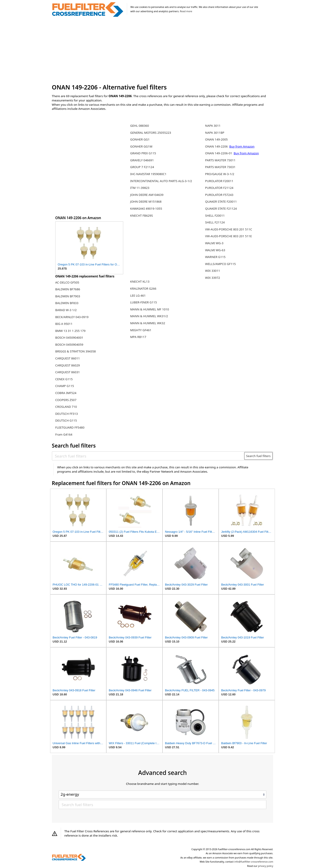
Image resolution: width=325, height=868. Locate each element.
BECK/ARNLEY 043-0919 (72, 317)
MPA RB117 (138, 337)
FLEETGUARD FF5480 (70, 427)
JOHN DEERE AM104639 (147, 195)
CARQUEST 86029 (68, 365)
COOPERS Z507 (66, 400)
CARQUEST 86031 (68, 372)
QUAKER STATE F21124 (221, 209)
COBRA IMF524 (66, 393)
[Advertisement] (163, 51)
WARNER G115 (215, 257)
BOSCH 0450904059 (69, 345)
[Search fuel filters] (148, 456)
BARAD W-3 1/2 (66, 310)
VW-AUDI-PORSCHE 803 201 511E (229, 236)
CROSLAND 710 (66, 407)
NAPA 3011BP (215, 133)
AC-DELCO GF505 (67, 282)
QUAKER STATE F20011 (221, 202)
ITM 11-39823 (140, 188)
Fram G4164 (64, 434)
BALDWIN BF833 (67, 303)
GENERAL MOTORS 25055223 (151, 133)
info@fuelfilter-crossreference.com (254, 862)
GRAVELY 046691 (142, 160)
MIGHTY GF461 (141, 330)
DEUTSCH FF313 (67, 414)
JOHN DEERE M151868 (146, 202)
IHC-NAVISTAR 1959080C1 (148, 174)
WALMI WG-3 (214, 243)
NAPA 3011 (213, 126)
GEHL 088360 (140, 126)
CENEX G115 (64, 379)
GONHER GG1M (141, 146)
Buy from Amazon (242, 146)
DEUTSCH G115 (66, 420)
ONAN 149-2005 (216, 139)
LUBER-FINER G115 (144, 302)
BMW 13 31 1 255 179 (70, 331)
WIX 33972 (213, 278)
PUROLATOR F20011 (219, 181)
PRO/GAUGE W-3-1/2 (220, 174)
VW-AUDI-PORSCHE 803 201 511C (229, 229)
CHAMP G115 (65, 386)
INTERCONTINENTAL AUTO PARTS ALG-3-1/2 (161, 181)
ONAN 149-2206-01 (219, 153)
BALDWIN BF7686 (68, 289)
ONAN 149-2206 (217, 146)
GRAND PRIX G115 (143, 153)
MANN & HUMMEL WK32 (148, 323)
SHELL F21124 (215, 222)
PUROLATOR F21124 (219, 188)
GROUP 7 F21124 (142, 167)
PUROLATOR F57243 (219, 195)
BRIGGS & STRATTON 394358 (76, 351)
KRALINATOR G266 (143, 289)
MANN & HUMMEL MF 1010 (150, 309)
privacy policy (266, 866)
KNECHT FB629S (142, 216)
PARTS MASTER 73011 (220, 160)
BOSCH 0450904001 (69, 338)
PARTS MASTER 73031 (220, 167)
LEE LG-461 (138, 296)
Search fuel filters (258, 456)
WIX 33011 (213, 271)
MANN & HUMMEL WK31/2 (149, 316)
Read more (186, 11)
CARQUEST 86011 (68, 358)
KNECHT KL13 (140, 282)
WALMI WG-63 (215, 250)
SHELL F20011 (215, 216)
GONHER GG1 (140, 139)
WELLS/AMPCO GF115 (221, 264)
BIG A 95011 (64, 324)
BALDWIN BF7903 (68, 296)
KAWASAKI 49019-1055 (146, 209)
